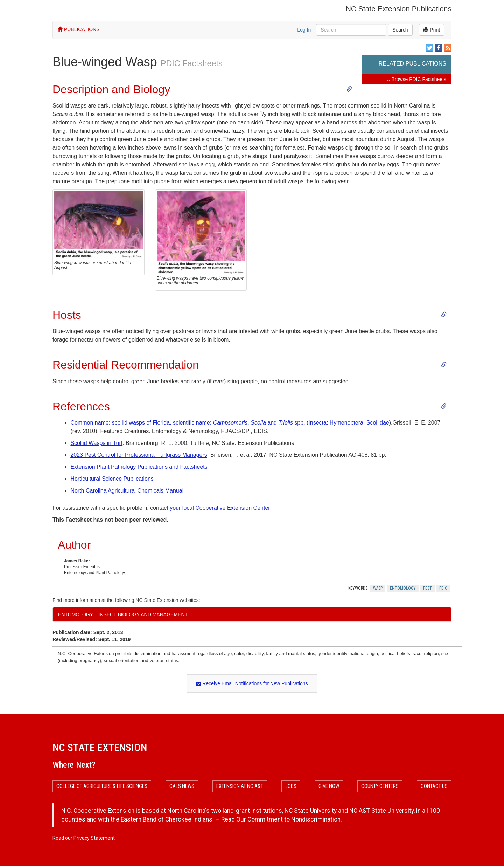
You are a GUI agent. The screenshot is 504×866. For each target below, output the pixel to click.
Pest (428, 588)
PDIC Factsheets (192, 63)
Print (432, 30)
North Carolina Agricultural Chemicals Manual (127, 491)
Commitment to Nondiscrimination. (295, 819)
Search (400, 30)
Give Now (329, 786)
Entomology (403, 588)
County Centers (380, 786)
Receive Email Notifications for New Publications (252, 683)
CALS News (182, 786)
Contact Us (434, 786)
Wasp (378, 588)
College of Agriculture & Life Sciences (102, 786)
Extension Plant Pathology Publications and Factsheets (139, 467)
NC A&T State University (381, 811)
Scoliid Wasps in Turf (96, 443)
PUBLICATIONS (79, 29)
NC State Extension (100, 747)
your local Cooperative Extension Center (220, 508)
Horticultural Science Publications (112, 479)
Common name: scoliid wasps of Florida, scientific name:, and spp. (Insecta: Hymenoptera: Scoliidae (230, 423)
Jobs (291, 786)
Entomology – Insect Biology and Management (123, 614)
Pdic (443, 588)
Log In (304, 30)
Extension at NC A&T (240, 786)
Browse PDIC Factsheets (416, 79)
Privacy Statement (94, 838)
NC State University (311, 811)
